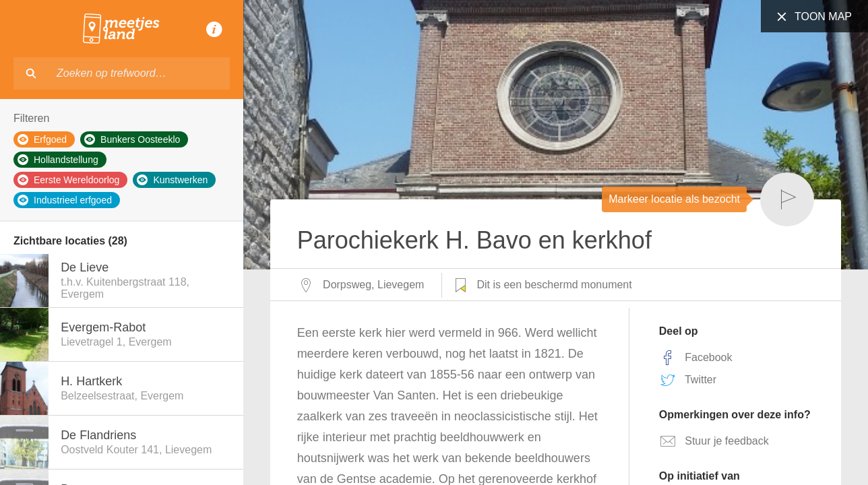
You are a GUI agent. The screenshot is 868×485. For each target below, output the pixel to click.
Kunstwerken (172, 180)
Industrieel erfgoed (65, 200)
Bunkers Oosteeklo (132, 139)
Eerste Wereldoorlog (68, 180)
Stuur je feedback (714, 441)
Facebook (696, 358)
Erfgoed (42, 139)
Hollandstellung (58, 160)
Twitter (688, 380)
